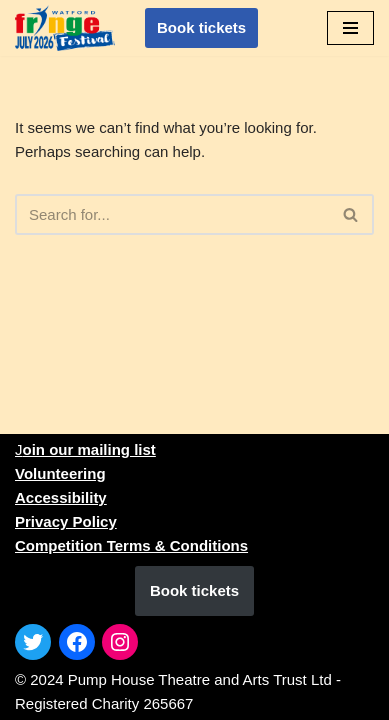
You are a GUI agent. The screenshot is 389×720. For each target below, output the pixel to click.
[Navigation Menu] (350, 28)
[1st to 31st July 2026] (65, 27)
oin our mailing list (89, 449)
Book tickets (201, 27)
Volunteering (60, 473)
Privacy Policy (66, 521)
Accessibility (61, 497)
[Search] (172, 214)
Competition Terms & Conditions (131, 545)
